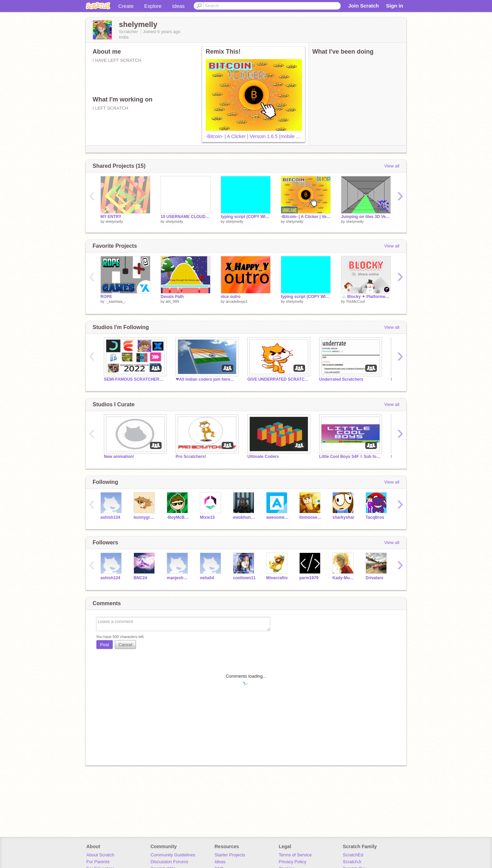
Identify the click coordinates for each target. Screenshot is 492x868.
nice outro (231, 297)
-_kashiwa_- (116, 301)
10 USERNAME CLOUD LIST (186, 217)
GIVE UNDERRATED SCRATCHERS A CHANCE (278, 379)
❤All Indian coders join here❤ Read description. (206, 379)
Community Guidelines (173, 855)
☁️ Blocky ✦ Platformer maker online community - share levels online (366, 297)
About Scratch (100, 855)
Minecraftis (277, 578)
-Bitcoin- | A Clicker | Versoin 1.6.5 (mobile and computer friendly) (275, 136)
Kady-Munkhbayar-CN (344, 578)
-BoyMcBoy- (178, 517)
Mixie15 (207, 517)
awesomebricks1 (278, 517)
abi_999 (172, 301)
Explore (153, 6)
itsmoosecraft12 (311, 517)
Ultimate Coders (263, 457)
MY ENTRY (111, 217)
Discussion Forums (169, 862)
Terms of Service (295, 855)
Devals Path (172, 297)
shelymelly (114, 221)
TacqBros (375, 517)
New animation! (119, 457)
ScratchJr (352, 862)
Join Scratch (364, 6)
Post (105, 645)
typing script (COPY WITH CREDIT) (246, 217)
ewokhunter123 (244, 517)
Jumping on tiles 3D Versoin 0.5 (366, 217)
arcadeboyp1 (237, 301)
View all (392, 166)
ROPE (106, 297)
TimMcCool (355, 301)
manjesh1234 (178, 578)
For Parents (98, 862)
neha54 (207, 578)
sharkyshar (343, 517)
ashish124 (110, 517)
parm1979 (309, 578)
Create (126, 6)
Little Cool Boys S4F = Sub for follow (350, 457)
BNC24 (140, 578)
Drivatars (374, 578)
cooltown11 (244, 578)
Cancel (125, 645)
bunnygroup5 (145, 517)
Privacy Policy (293, 862)
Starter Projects (230, 855)
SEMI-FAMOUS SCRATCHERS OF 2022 (135, 379)
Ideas (179, 6)
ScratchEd (353, 855)
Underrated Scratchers (341, 379)
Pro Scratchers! (191, 457)
